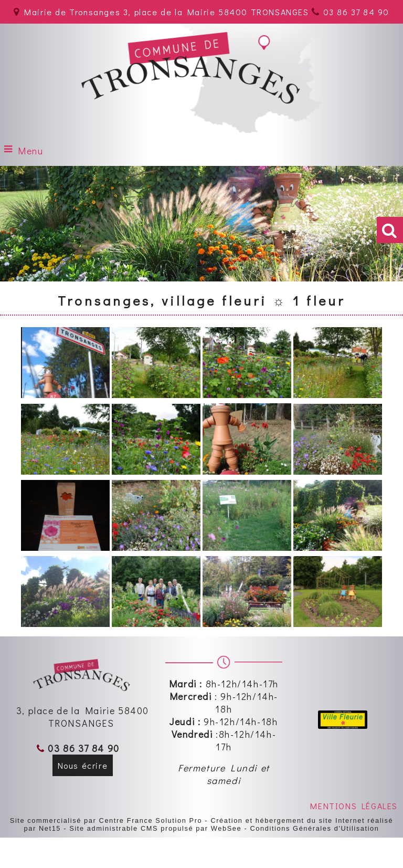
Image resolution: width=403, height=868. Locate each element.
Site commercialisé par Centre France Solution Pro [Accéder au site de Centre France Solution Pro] (106, 820)
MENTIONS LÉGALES (354, 806)
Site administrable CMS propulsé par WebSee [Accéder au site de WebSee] (155, 828)
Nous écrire (83, 765)
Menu (30, 151)
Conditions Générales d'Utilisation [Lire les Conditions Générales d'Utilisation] (314, 828)
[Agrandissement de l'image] (65, 395)
